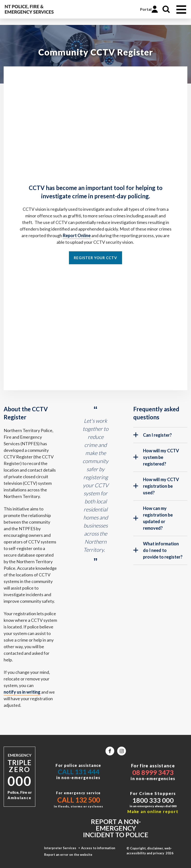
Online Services (131, 9)
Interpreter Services (60, 848)
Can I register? (153, 437)
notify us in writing (22, 692)
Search (166, 9)
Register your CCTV (95, 258)
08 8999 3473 (153, 772)
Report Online (77, 235)
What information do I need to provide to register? (158, 550)
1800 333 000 (153, 800)
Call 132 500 (79, 800)
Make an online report (153, 811)
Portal (146, 9)
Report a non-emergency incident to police (116, 828)
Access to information (98, 848)
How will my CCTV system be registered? (156, 457)
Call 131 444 (79, 772)
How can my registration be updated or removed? (153, 518)
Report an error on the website (68, 855)
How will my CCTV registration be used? (156, 486)
